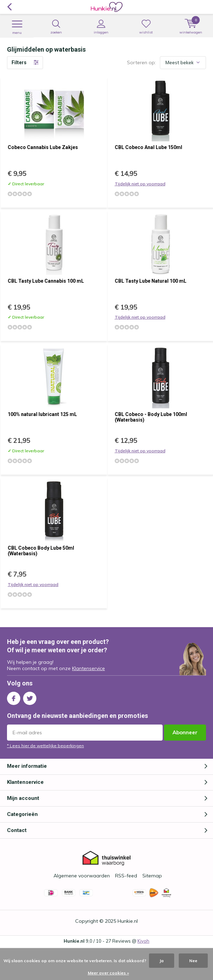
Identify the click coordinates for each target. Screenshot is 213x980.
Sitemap (152, 876)
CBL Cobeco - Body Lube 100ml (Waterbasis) (151, 417)
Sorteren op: (141, 62)
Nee (193, 961)
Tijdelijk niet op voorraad (140, 184)
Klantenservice (88, 668)
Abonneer (185, 732)
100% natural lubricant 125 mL (42, 414)
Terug (9, 7)
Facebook (14, 697)
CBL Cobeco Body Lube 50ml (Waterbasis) (41, 551)
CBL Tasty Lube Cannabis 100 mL (46, 281)
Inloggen (101, 27)
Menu (17, 27)
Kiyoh (143, 941)
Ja (162, 961)
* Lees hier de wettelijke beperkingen (45, 746)
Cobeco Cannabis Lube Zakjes (43, 147)
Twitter (30, 697)
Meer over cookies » (108, 973)
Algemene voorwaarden (82, 876)
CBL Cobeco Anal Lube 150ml (148, 147)
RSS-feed (126, 876)
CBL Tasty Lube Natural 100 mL (151, 281)
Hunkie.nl (128, 921)
